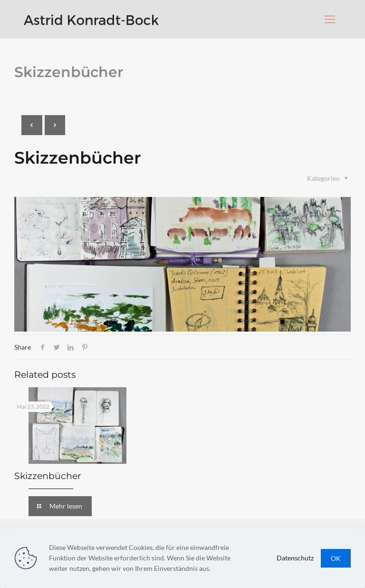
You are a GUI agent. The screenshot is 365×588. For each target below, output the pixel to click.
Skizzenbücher (48, 476)
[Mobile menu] (330, 19)
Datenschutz (295, 558)
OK (336, 558)
